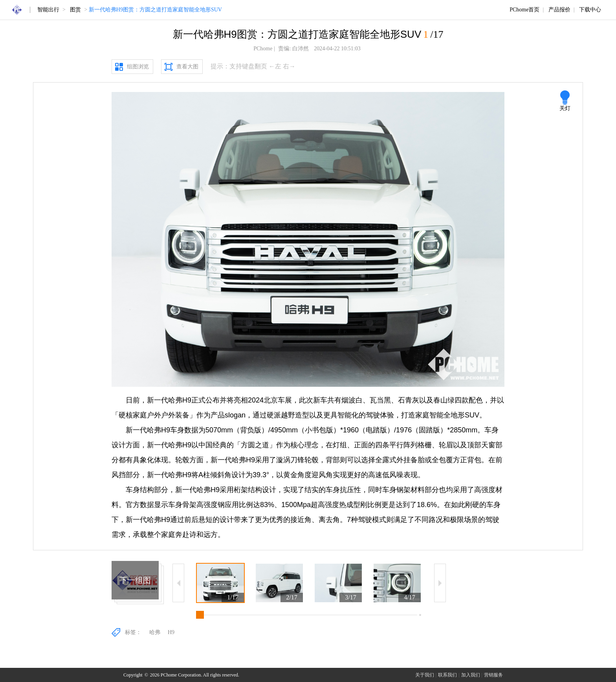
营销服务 (493, 675)
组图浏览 (138, 67)
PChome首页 (524, 10)
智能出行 (48, 10)
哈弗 (155, 632)
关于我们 (425, 675)
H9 (171, 632)
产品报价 (559, 10)
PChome (263, 49)
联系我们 (447, 675)
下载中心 (590, 10)
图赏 (75, 10)
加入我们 (471, 675)
